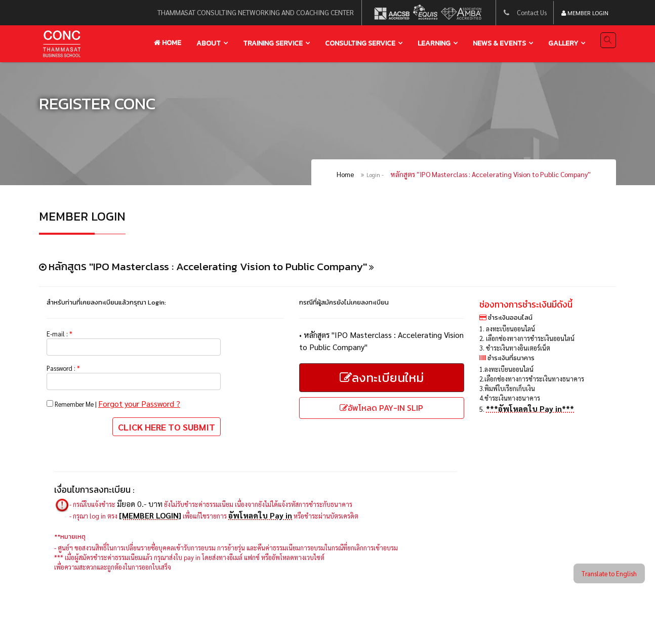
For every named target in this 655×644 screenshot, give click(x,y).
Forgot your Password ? (154, 418)
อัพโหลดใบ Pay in (280, 533)
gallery (563, 44)
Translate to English (602, 572)
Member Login (585, 14)
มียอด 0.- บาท (150, 522)
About (209, 44)
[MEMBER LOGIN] (160, 533)
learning (434, 44)
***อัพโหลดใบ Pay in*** (532, 441)
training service (273, 44)
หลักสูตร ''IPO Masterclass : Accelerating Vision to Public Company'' (490, 181)
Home (168, 43)
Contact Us (527, 13)
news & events (499, 44)
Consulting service (360, 44)
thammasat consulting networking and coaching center (246, 14)
